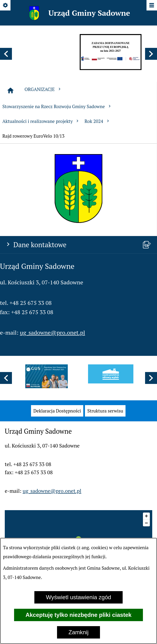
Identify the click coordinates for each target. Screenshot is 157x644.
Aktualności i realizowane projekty (41, 121)
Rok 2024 (97, 121)
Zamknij (78, 632)
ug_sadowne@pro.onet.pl (52, 332)
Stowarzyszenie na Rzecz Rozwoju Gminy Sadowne (57, 106)
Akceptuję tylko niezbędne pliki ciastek (78, 615)
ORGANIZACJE (43, 89)
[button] (6, 54)
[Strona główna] (10, 91)
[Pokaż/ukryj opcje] (6, 6)
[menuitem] (57, 411)
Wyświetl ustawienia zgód (78, 597)
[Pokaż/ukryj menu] (151, 6)
